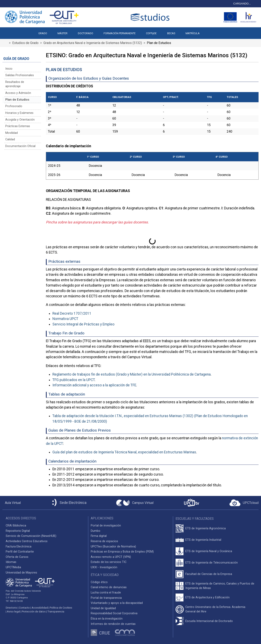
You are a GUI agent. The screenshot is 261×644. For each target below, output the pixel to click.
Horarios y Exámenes (19, 113)
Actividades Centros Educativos (27, 541)
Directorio (11, 608)
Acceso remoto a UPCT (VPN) (111, 557)
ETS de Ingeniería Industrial (203, 540)
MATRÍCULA (193, 33)
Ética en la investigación (107, 619)
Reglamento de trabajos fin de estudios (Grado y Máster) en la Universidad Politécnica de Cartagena (132, 374)
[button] (210, 31)
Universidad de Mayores (21, 573)
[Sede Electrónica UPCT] (69, 503)
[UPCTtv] (191, 503)
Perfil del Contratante (20, 552)
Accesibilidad (40, 608)
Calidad (10, 139)
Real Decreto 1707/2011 (72, 313)
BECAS (171, 33)
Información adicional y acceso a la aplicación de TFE (94, 385)
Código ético (99, 582)
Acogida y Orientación (20, 120)
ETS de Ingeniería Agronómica (206, 528)
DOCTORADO (86, 33)
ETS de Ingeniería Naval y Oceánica (209, 551)
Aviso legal (13, 612)
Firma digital (99, 536)
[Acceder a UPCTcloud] (244, 503)
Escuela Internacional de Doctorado (209, 621)
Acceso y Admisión (18, 93)
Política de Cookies (61, 608)
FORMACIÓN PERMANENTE (120, 33)
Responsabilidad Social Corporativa (114, 613)
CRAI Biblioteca (16, 526)
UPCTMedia (13, 567)
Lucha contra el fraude (106, 593)
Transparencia (56, 612)
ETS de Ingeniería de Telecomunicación (212, 563)
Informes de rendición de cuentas (113, 624)
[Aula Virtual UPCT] (12, 503)
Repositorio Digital (18, 531)
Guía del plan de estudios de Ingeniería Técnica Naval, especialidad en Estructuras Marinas (124, 452)
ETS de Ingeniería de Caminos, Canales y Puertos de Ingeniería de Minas (220, 586)
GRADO (43, 33)
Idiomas (11, 562)
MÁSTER (62, 33)
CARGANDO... (242, 4)
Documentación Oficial (20, 146)
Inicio (9, 69)
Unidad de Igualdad (103, 608)
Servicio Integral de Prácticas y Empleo (83, 324)
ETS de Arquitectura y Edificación (207, 597)
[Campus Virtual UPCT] (135, 503)
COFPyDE (151, 33)
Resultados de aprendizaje (15, 84)
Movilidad (12, 133)
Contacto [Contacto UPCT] (24, 608)
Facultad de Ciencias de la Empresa (209, 574)
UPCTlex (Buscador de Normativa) (113, 547)
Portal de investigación (106, 526)
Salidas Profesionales (20, 75)
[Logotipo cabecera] (151, 17)
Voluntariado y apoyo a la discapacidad (117, 603)
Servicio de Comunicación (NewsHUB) (31, 536)
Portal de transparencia (106, 598)
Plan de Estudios (17, 100)
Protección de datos (34, 612)
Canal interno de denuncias (109, 587)
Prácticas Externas (18, 126)
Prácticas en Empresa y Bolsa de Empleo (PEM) (122, 552)
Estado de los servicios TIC (109, 562)
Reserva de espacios (104, 541)
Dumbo (96, 531)
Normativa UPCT (65, 319)
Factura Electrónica (19, 547)
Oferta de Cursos (17, 557)
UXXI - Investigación (104, 567)
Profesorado (14, 106)
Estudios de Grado (25, 43)
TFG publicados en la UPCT (74, 380)
